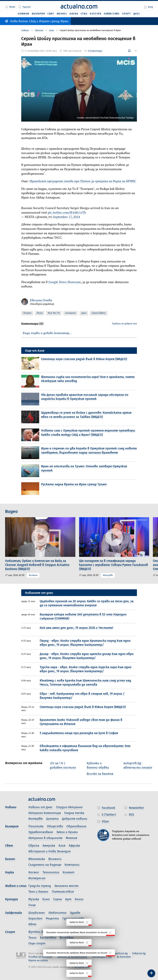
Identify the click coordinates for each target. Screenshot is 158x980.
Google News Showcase (65, 282)
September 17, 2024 (67, 217)
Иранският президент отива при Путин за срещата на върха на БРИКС (83, 181)
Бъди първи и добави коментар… (47, 333)
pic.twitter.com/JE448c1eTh (67, 213)
